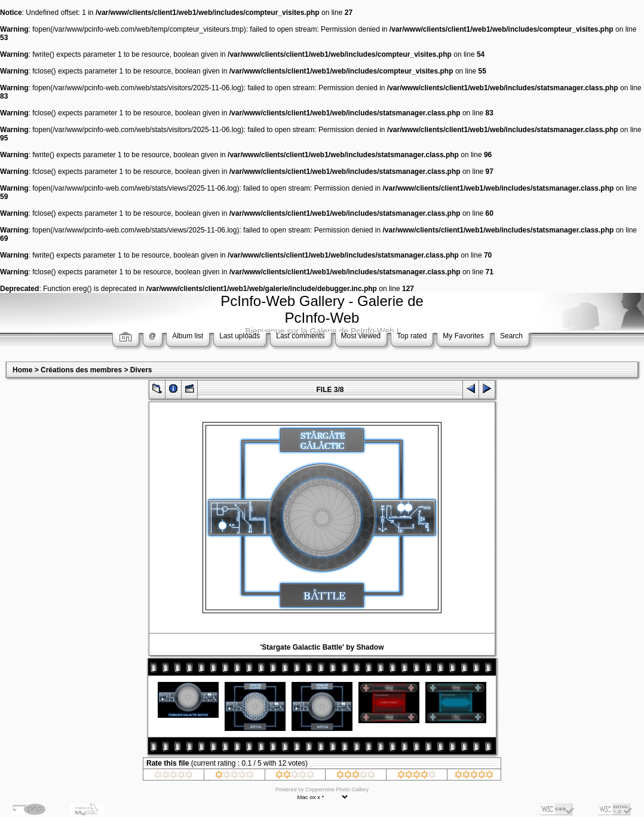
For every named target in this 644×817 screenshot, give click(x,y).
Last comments (300, 336)
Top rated (412, 336)
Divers (141, 370)
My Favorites (463, 336)
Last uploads (240, 336)
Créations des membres (81, 370)
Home (22, 370)
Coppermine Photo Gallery (337, 790)
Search (511, 336)
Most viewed (361, 336)
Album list (188, 336)
